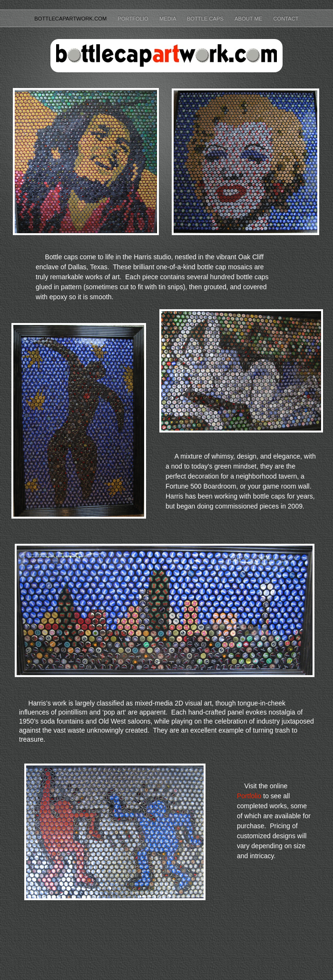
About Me (249, 19)
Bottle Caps (206, 19)
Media (168, 19)
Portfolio (134, 19)
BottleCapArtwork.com (71, 19)
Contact (286, 19)
